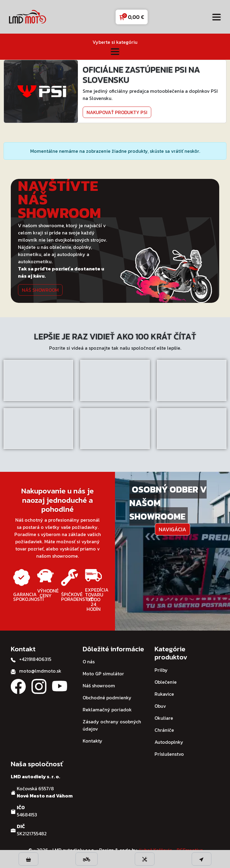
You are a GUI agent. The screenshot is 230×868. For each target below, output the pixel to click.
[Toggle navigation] (217, 17)
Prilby (161, 670)
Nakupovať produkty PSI (117, 112)
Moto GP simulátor (103, 674)
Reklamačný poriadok (107, 710)
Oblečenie (166, 682)
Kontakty (93, 741)
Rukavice (164, 694)
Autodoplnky (169, 742)
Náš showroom (40, 290)
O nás (89, 662)
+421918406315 (35, 659)
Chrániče (164, 730)
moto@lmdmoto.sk (40, 671)
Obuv (160, 706)
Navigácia (172, 529)
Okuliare (164, 718)
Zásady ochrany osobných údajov (112, 725)
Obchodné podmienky (107, 698)
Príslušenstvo (169, 754)
